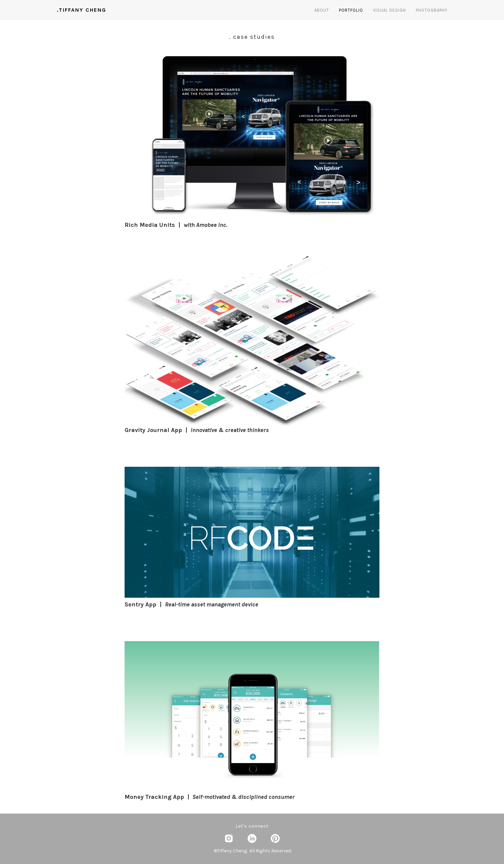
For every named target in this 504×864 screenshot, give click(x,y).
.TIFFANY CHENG (81, 10)
